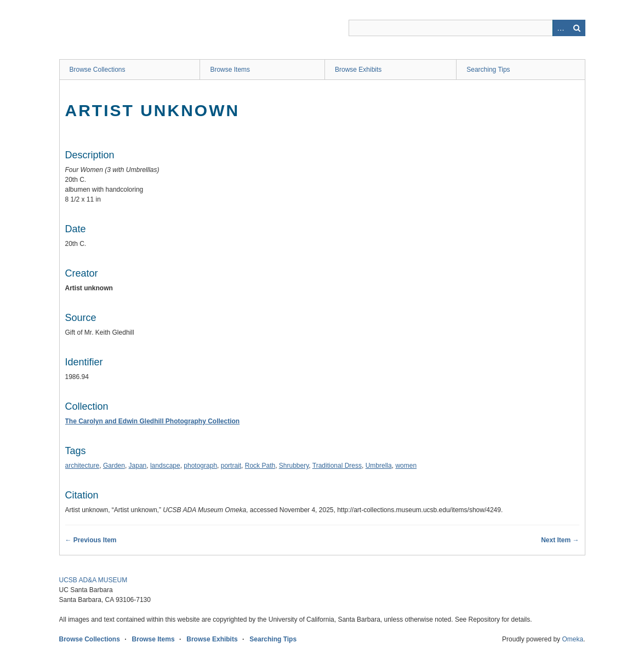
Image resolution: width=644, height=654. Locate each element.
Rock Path (260, 466)
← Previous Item (91, 540)
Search (577, 28)
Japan (138, 466)
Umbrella (379, 466)
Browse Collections (98, 70)
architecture (82, 466)
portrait (231, 466)
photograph (200, 466)
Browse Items (230, 70)
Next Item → (560, 540)
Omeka (572, 639)
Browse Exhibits (358, 70)
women (406, 466)
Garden (114, 466)
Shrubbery (294, 466)
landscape (165, 466)
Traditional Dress (337, 466)
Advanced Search (561, 28)
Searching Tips (488, 70)
